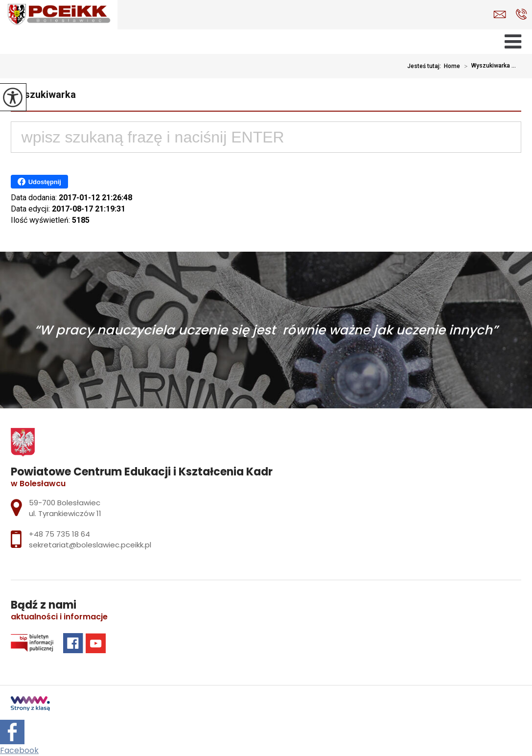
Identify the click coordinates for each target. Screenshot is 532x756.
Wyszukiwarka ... (488, 66)
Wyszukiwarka (43, 94)
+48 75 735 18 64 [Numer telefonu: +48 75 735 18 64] (59, 534)
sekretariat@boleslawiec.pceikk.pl (500, 14)
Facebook (19, 750)
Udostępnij (39, 182)
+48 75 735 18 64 (521, 14)
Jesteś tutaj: (426, 66)
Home (452, 66)
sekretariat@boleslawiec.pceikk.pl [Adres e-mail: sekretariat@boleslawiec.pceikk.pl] (90, 545)
